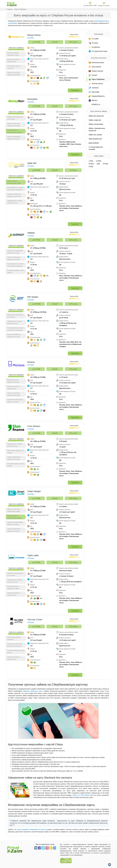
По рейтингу (94, 47)
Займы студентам (95, 120)
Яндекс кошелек (96, 71)
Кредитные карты (104, 4)
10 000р (98, 161)
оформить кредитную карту (33, 691)
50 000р (91, 164)
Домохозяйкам (94, 143)
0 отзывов (31, 38)
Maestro (93, 100)
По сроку (93, 43)
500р (98, 164)
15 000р (105, 164)
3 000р (91, 166)
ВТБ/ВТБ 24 (94, 105)
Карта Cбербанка (97, 79)
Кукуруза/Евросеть (97, 96)
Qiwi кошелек (95, 67)
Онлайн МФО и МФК (90, 4)
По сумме (94, 39)
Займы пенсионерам (96, 124)
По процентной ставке (98, 51)
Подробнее (75, 90)
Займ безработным (95, 139)
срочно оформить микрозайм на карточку (32, 829)
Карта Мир (94, 92)
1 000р (91, 161)
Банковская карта (96, 63)
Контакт (93, 75)
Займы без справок (95, 135)
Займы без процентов (96, 116)
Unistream (94, 88)
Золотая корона (96, 84)
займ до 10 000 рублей (81, 795)
